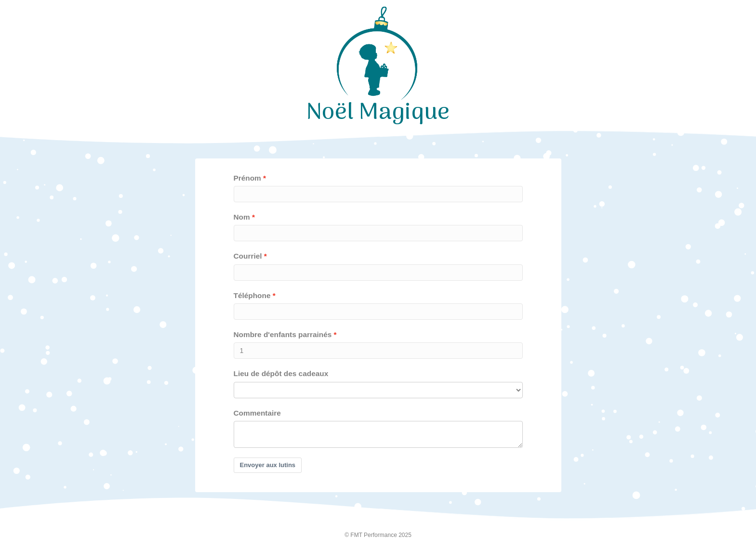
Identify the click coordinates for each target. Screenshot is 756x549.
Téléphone (252, 295)
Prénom (247, 178)
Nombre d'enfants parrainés (283, 334)
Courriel (248, 256)
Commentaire (257, 413)
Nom (242, 217)
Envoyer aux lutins (268, 465)
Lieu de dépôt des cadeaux (281, 373)
